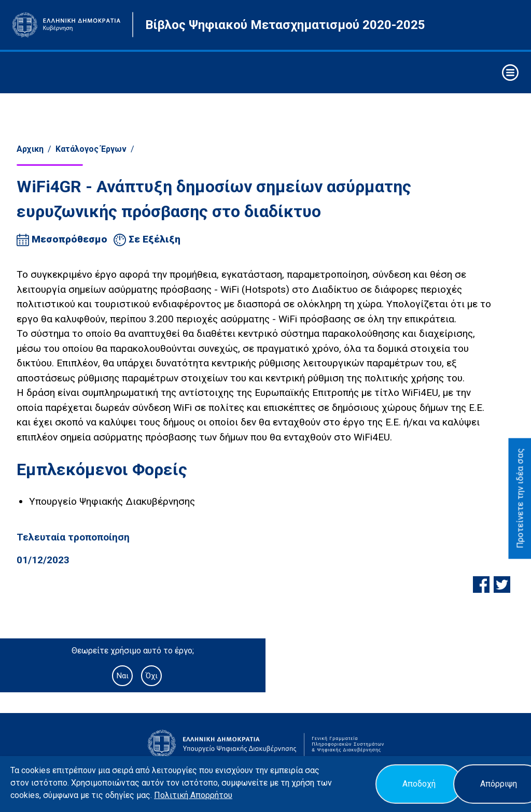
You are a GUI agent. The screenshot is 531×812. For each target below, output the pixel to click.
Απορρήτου (211, 795)
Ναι (122, 676)
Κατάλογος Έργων (91, 149)
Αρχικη (30, 149)
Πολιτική (172, 795)
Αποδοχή (419, 784)
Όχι (152, 676)
